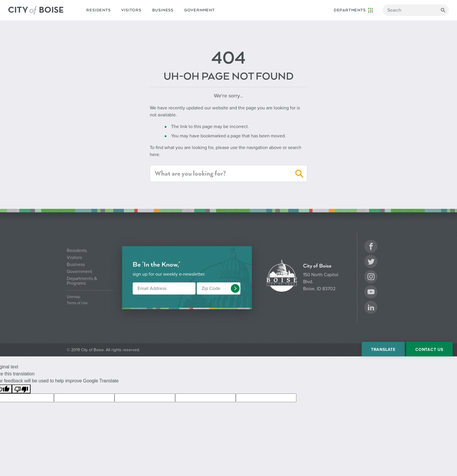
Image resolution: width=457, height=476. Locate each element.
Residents (98, 10)
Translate (383, 350)
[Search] (416, 10)
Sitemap (73, 297)
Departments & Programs (82, 281)
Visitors (131, 10)
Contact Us (429, 350)
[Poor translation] (21, 389)
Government (200, 10)
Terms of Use (77, 303)
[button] (299, 175)
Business (163, 10)
